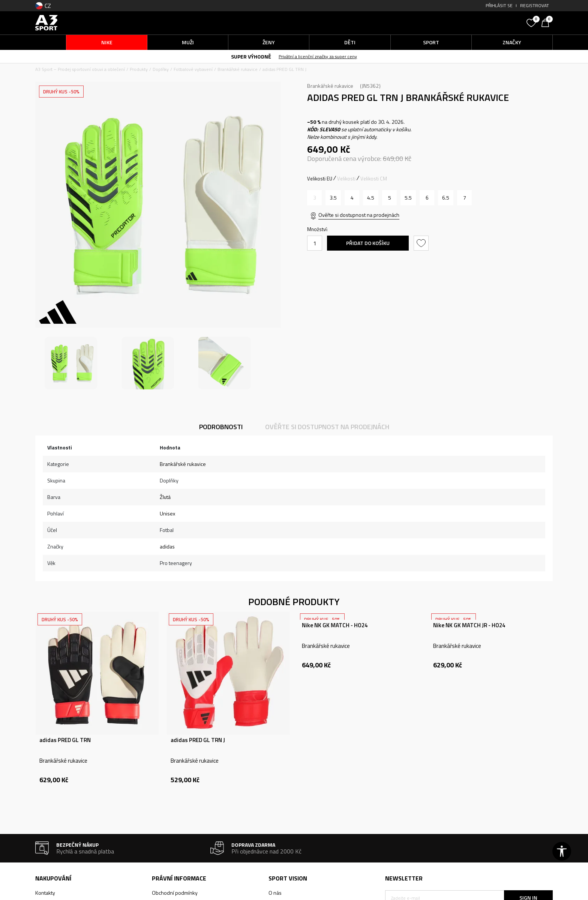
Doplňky (161, 69)
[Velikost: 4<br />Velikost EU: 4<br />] (352, 198)
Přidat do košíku (368, 243)
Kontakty (45, 893)
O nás (275, 893)
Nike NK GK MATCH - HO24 (335, 625)
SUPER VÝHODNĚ (251, 56)
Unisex (167, 513)
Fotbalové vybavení (193, 69)
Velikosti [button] (346, 179)
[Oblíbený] (532, 22)
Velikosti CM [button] (374, 179)
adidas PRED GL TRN (65, 740)
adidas (167, 546)
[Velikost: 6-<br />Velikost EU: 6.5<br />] (446, 198)
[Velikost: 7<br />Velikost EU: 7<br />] (464, 198)
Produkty (139, 69)
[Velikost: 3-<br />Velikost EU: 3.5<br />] (333, 198)
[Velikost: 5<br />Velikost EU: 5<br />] (389, 198)
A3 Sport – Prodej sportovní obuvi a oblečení (80, 69)
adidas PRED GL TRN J (198, 740)
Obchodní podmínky (175, 893)
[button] (466, 23)
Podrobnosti (221, 427)
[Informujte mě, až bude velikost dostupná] (314, 198)
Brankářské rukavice (238, 69)
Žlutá (165, 497)
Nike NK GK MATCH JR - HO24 (469, 625)
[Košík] (547, 22)
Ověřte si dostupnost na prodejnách (359, 215)
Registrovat (535, 5)
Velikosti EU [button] (320, 179)
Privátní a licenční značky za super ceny (318, 56)
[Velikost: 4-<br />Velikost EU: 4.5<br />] (371, 198)
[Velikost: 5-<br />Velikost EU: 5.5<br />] (408, 198)
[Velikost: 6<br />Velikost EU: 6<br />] (427, 198)
